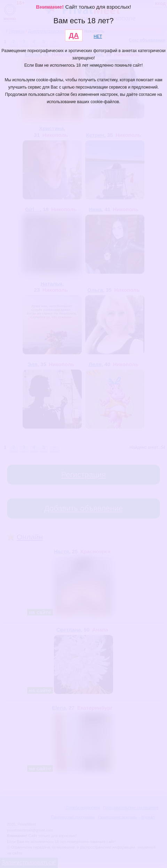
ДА (74, 35)
